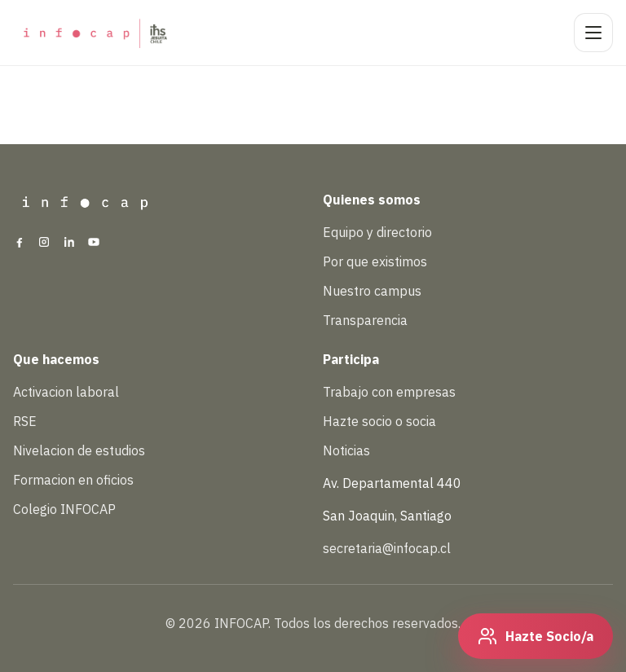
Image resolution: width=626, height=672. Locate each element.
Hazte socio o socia (379, 421)
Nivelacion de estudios (79, 450)
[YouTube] (94, 244)
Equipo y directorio (377, 232)
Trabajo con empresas (389, 392)
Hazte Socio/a (549, 636)
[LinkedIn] (69, 244)
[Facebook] (20, 244)
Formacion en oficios (73, 480)
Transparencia (365, 320)
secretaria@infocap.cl (387, 548)
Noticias (346, 450)
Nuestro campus (372, 291)
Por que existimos (375, 261)
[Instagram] (44, 244)
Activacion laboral (66, 392)
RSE (25, 421)
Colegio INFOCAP (64, 509)
